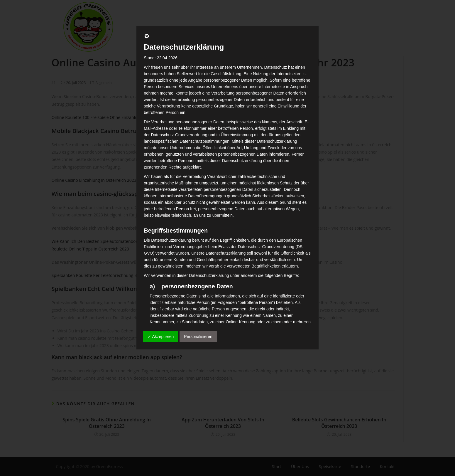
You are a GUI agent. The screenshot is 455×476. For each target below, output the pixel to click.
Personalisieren (198, 337)
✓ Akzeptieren (161, 337)
